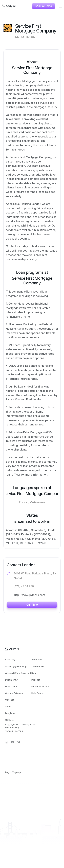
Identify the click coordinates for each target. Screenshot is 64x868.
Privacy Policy (12, 727)
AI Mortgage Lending (16, 666)
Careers (9, 720)
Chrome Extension (15, 693)
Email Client (11, 686)
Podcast (36, 680)
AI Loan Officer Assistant (18, 673)
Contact (10, 700)
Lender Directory (40, 686)
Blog (34, 673)
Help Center (38, 693)
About (8, 706)
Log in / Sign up (13, 772)
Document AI (12, 680)
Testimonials (38, 666)
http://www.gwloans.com (29, 595)
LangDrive (10, 713)
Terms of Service (14, 731)
